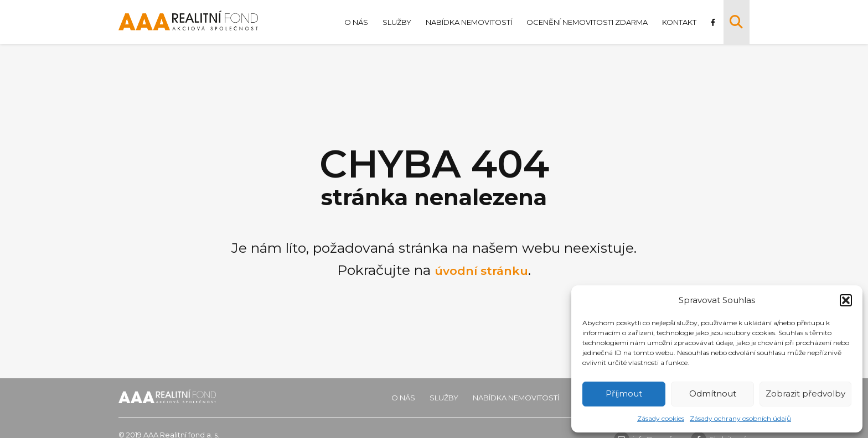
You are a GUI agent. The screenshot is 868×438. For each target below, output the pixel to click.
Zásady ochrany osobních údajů (740, 418)
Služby (395, 22)
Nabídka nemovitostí (467, 22)
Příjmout (624, 393)
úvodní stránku (481, 270)
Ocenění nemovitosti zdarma (585, 22)
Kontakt (678, 22)
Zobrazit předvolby (805, 393)
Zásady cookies (661, 418)
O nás (355, 22)
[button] (846, 300)
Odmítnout (713, 393)
